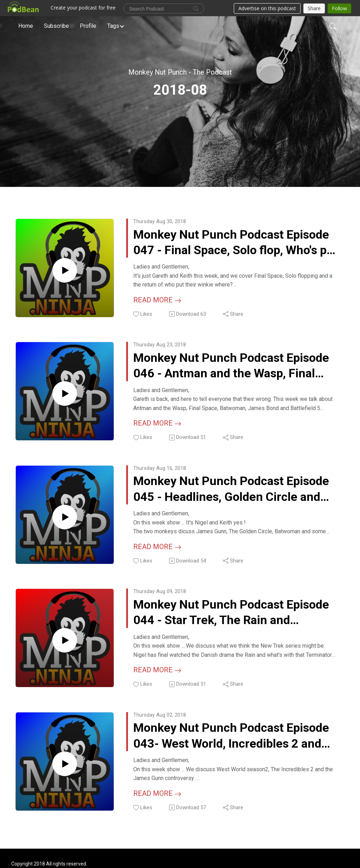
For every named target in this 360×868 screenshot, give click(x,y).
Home (26, 26)
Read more (157, 301)
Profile (88, 26)
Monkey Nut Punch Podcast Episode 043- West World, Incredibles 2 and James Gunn (234, 740)
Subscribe (56, 26)
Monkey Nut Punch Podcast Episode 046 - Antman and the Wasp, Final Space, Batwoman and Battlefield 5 (234, 367)
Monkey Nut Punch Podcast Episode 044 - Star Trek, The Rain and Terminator (234, 615)
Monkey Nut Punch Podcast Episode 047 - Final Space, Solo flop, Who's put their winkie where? (234, 243)
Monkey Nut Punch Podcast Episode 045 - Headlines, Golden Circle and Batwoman (234, 491)
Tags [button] (113, 26)
